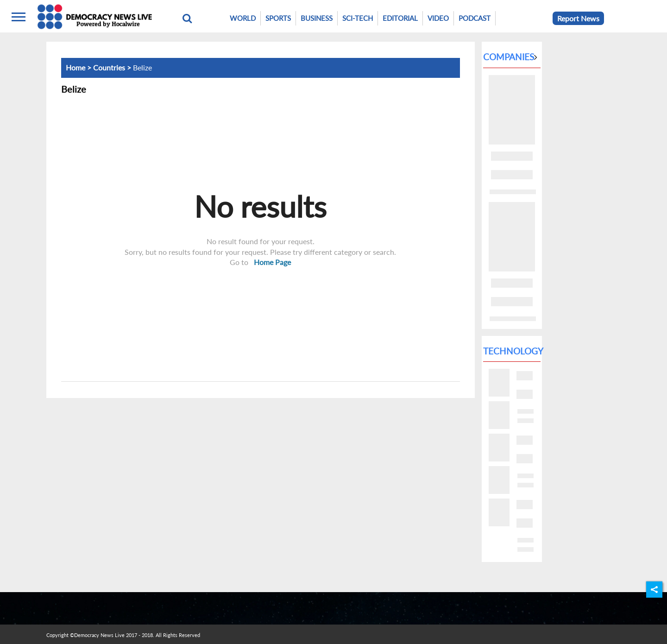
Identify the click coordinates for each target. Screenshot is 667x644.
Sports (278, 18)
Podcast (475, 18)
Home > (79, 67)
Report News (578, 18)
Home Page (272, 262)
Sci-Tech (358, 18)
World (243, 18)
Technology (513, 351)
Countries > (113, 67)
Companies (509, 57)
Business (317, 18)
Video (438, 18)
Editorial (400, 18)
